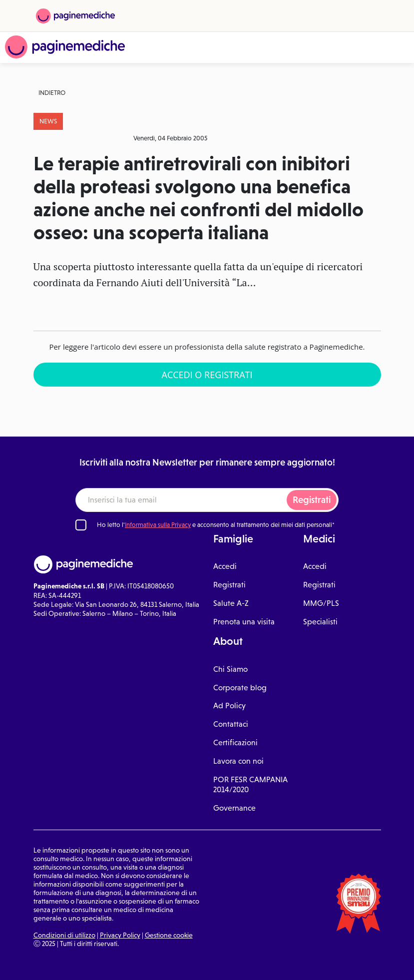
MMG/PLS (321, 603)
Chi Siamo (230, 669)
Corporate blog (240, 688)
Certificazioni (235, 742)
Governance (234, 808)
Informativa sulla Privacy (158, 525)
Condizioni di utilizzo (64, 935)
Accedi (225, 566)
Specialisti (320, 622)
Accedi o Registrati (207, 375)
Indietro (52, 93)
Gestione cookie (169, 935)
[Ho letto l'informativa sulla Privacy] (81, 525)
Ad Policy (229, 706)
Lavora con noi (238, 761)
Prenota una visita (244, 622)
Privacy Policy (120, 935)
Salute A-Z (231, 603)
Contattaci (231, 724)
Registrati (312, 500)
